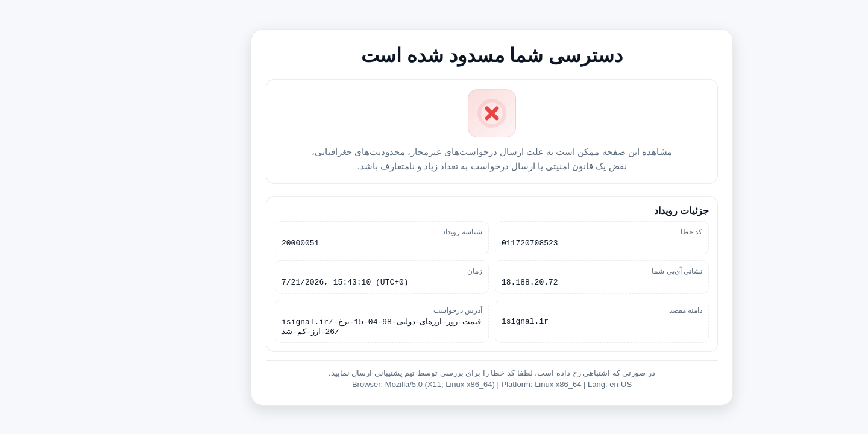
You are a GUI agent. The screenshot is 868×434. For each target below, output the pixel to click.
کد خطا (634, 229)
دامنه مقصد (628, 311)
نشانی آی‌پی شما (619, 270)
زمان (417, 270)
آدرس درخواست (400, 311)
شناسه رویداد (404, 229)
